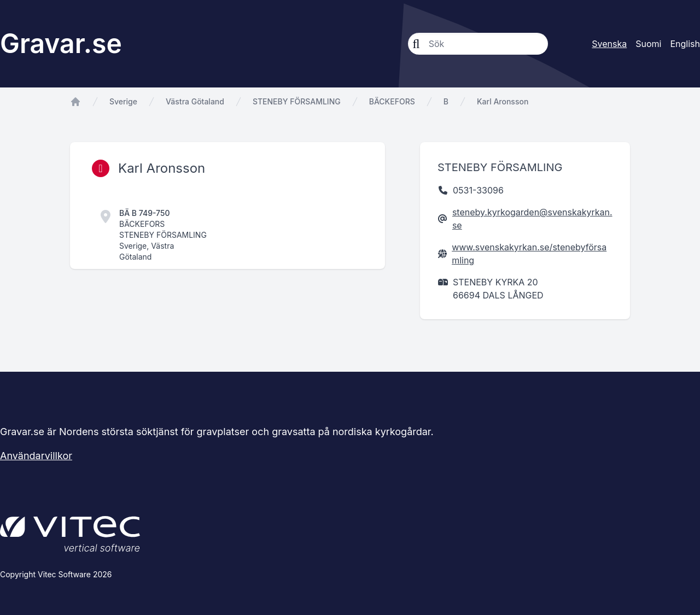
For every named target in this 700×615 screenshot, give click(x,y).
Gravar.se (61, 43)
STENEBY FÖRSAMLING (297, 101)
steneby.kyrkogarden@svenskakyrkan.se (532, 219)
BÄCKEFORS (392, 101)
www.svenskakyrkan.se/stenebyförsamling (529, 254)
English (685, 44)
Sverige (123, 101)
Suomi (648, 44)
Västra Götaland (195, 101)
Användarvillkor (36, 456)
